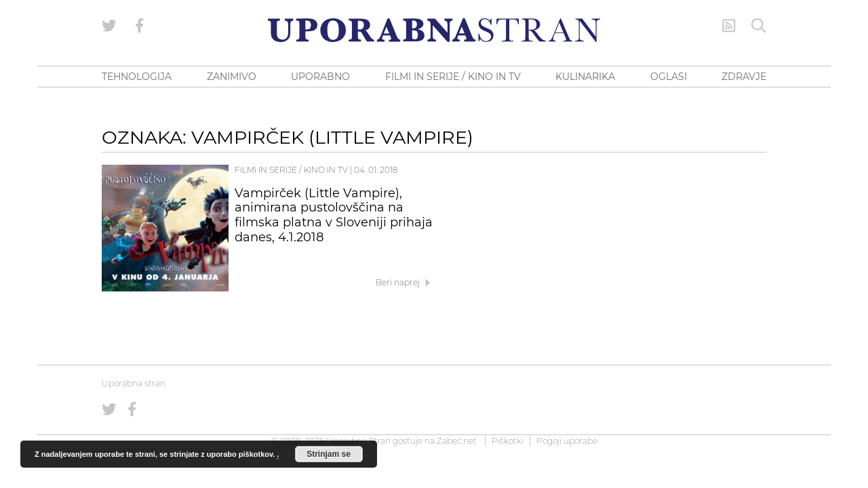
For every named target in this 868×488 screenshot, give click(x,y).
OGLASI (669, 77)
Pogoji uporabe (567, 441)
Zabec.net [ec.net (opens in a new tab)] (457, 441)
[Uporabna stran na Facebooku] (140, 26)
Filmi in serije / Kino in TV (291, 170)
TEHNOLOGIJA (137, 77)
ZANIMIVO (232, 77)
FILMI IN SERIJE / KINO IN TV (453, 77)
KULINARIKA (585, 77)
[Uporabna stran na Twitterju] (109, 26)
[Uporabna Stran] (434, 30)
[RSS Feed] (729, 26)
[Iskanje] (759, 26)
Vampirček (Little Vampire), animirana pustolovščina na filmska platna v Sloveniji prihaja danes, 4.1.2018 (334, 215)
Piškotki (508, 441)
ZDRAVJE (744, 77)
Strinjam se (329, 454)
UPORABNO (320, 77)
